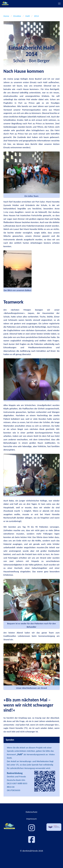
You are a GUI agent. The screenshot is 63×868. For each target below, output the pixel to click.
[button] (59, 4)
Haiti (27, 16)
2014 (36, 16)
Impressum (32, 819)
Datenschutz (31, 812)
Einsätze (17, 16)
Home (6, 16)
